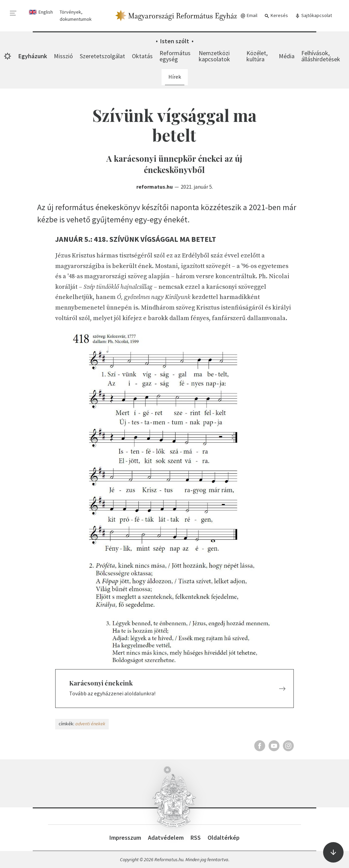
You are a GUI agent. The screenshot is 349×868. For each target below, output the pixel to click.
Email (249, 15)
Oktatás (142, 56)
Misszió (63, 56)
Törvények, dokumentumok (76, 15)
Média (287, 56)
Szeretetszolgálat (102, 56)
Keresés (276, 15)
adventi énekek (90, 724)
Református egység (175, 56)
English (46, 12)
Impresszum (125, 838)
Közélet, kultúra (257, 56)
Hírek (175, 77)
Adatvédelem (166, 838)
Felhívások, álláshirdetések (321, 56)
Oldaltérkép (224, 838)
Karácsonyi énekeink (101, 683)
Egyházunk (33, 56)
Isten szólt (175, 41)
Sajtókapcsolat (313, 15)
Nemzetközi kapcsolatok (214, 56)
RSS (196, 838)
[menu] (13, 13)
